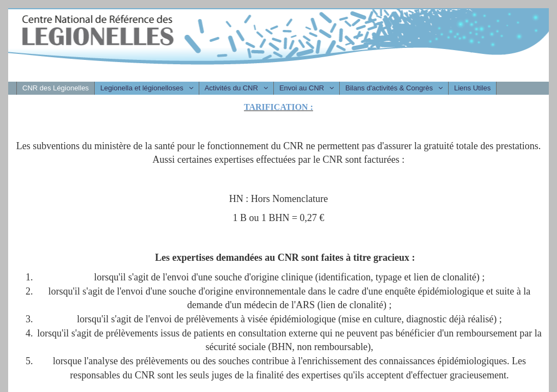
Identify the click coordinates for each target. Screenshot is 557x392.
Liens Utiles (472, 88)
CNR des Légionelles (56, 88)
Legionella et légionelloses (142, 88)
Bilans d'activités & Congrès (389, 88)
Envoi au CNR (302, 88)
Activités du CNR (231, 88)
